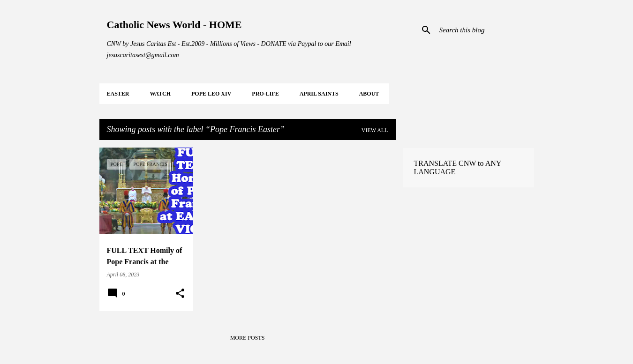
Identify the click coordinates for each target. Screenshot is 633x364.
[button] (180, 294)
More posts (248, 338)
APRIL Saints (319, 94)
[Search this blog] (485, 30)
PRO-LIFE (265, 94)
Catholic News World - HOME (174, 25)
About (369, 94)
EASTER (118, 94)
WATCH (160, 94)
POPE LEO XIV (211, 94)
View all (375, 130)
